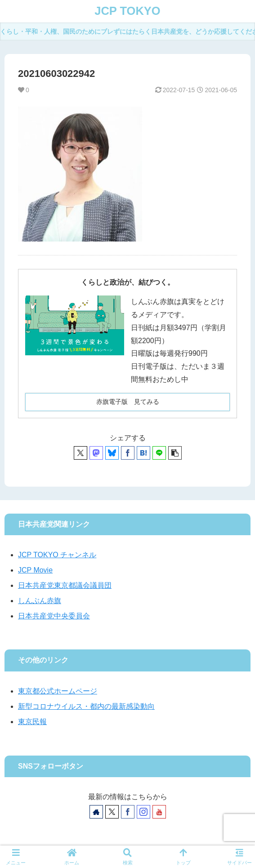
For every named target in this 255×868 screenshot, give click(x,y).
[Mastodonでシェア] (96, 453)
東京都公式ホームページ (58, 691)
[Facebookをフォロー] (128, 812)
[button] (175, 453)
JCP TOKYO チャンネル (57, 555)
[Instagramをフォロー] (143, 812)
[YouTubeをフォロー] (159, 812)
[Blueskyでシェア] (112, 453)
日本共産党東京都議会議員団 (65, 585)
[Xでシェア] (81, 453)
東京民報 (32, 722)
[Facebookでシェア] (128, 453)
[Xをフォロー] (112, 812)
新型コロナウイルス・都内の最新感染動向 (86, 706)
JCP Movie (35, 570)
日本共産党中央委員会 (54, 616)
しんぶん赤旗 (40, 601)
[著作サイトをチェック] (96, 812)
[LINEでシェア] (159, 453)
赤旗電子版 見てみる (128, 402)
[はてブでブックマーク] (143, 453)
